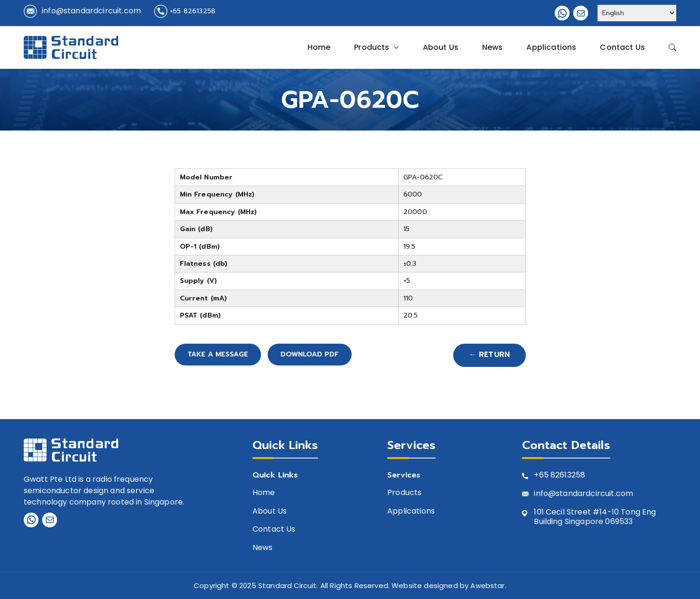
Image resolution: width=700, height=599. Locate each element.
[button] (394, 47)
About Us (441, 47)
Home (319, 47)
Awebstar (488, 586)
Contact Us (622, 47)
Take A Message (225, 356)
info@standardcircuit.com (91, 11)
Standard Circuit (287, 586)
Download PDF (334, 356)
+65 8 (545, 476)
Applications (551, 47)
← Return (488, 356)
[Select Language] (637, 13)
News (493, 47)
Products (376, 47)
